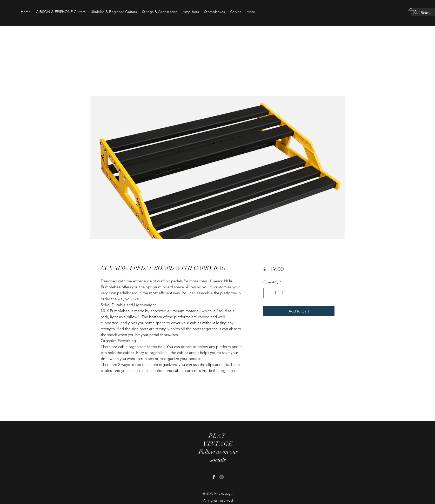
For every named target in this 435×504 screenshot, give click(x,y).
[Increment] (283, 293)
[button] (411, 12)
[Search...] (427, 13)
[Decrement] (268, 293)
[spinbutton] (275, 293)
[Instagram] (222, 477)
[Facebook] (214, 477)
